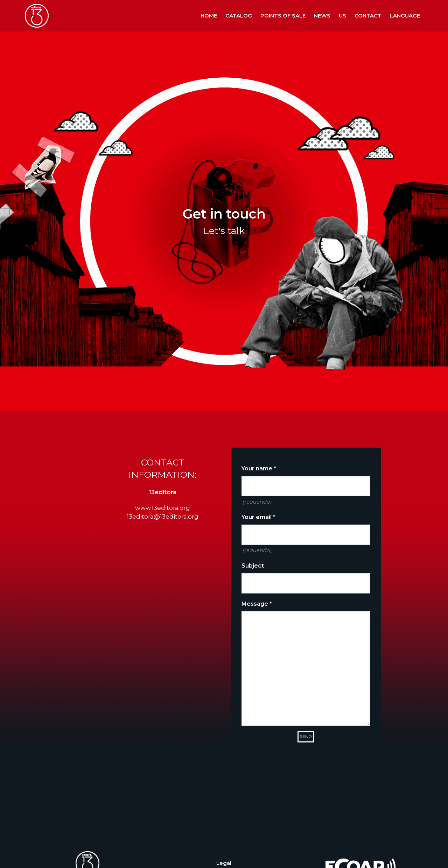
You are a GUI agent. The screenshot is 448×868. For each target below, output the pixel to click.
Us (342, 16)
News (322, 16)
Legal (224, 863)
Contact (368, 16)
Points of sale (283, 16)
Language (405, 16)
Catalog (239, 16)
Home (209, 16)
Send (306, 736)
